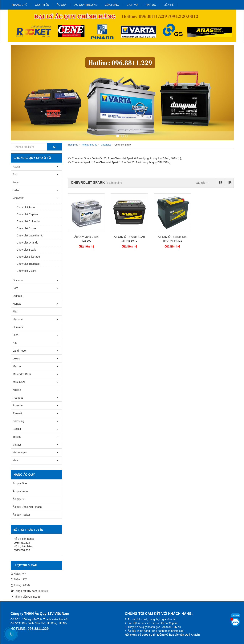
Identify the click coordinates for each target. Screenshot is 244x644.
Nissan (17, 390)
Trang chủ (19, 5)
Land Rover (20, 351)
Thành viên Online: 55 (26, 597)
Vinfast (17, 445)
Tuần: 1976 (19, 579)
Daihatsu (18, 296)
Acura (16, 167)
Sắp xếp (202, 183)
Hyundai (18, 319)
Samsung (18, 421)
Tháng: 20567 (20, 585)
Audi (15, 174)
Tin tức (151, 5)
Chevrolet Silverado (28, 257)
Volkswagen (20, 452)
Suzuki (17, 429)
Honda (17, 304)
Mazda (17, 366)
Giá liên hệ (86, 246)
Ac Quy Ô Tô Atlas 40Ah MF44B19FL (129, 239)
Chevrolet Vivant (26, 271)
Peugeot (18, 398)
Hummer (18, 327)
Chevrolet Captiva (27, 214)
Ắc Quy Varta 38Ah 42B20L (86, 239)
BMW (16, 190)
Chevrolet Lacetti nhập (30, 235)
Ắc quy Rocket (21, 515)
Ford (16, 288)
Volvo (16, 460)
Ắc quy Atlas (20, 483)
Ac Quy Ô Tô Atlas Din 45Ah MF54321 (172, 239)
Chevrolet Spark (26, 250)
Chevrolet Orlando (27, 243)
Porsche (18, 405)
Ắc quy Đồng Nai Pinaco (27, 507)
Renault (17, 413)
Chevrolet (18, 198)
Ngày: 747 (18, 574)
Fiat (15, 311)
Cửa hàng (112, 5)
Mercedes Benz (22, 374)
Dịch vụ (132, 5)
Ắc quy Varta (20, 491)
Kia (15, 343)
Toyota (17, 437)
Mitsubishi (19, 382)
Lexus (16, 358)
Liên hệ (169, 5)
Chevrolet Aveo (26, 207)
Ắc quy (62, 5)
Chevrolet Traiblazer (28, 264)
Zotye (16, 182)
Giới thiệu (42, 5)
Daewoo (18, 280)
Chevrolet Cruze (26, 228)
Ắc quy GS (19, 499)
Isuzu (16, 335)
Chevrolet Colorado (28, 221)
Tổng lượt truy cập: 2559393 (29, 591)
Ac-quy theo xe (86, 5)
